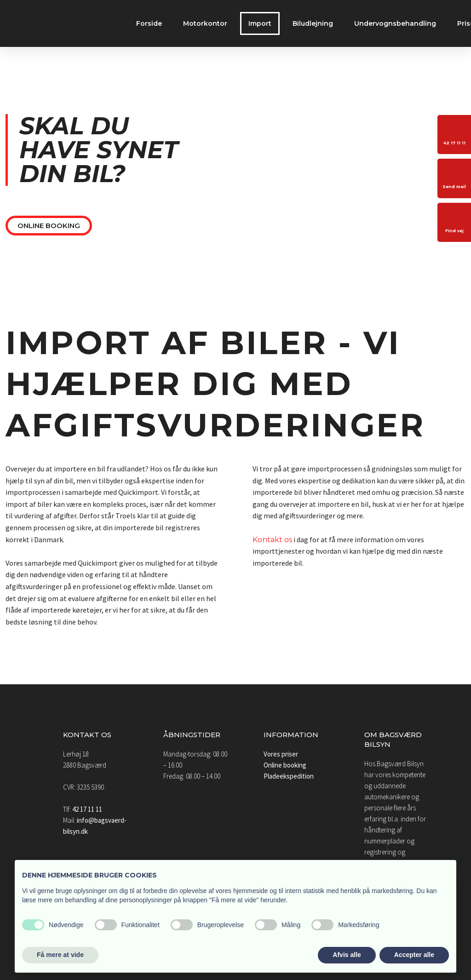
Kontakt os (272, 540)
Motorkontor (205, 23)
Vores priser (281, 754)
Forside (149, 23)
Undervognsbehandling (395, 23)
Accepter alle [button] (414, 955)
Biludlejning (313, 23)
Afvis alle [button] (347, 955)
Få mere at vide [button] (60, 955)
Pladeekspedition (289, 776)
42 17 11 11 (87, 809)
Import (260, 23)
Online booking (285, 765)
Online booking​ (49, 226)
